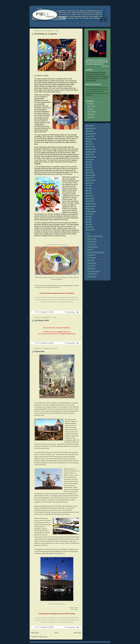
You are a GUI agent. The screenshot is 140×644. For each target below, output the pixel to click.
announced (66, 286)
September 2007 (91, 180)
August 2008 (90, 159)
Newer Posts (35, 633)
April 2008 (89, 167)
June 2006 (89, 219)
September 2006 (91, 211)
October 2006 (90, 209)
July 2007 (89, 185)
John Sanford (91, 276)
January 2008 (90, 172)
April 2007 (89, 193)
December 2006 (91, 204)
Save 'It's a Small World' (95, 236)
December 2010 (91, 128)
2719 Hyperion (92, 241)
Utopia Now (39, 351)
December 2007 (91, 175)
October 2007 (90, 178)
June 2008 (89, 165)
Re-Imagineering (37, 24)
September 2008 (91, 157)
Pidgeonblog (91, 268)
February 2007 (90, 198)
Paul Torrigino (92, 258)
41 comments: (71, 627)
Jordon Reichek (92, 274)
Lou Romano (91, 266)
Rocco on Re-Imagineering (96, 252)
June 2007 (89, 188)
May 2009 (89, 141)
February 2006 (90, 230)
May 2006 (89, 222)
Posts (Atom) (43, 637)
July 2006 (89, 217)
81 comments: (71, 312)
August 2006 (90, 214)
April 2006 (89, 224)
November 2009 (91, 134)
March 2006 (89, 227)
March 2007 (89, 196)
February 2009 (90, 147)
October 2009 (90, 136)
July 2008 (89, 162)
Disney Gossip (92, 239)
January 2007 (90, 201)
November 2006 (91, 206)
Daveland (90, 250)
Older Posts (77, 633)
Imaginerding (91, 255)
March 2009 (89, 144)
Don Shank (91, 260)
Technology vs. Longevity (46, 34)
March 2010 (89, 131)
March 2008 (89, 170)
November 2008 (91, 152)
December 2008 (91, 149)
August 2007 (90, 183)
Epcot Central (92, 244)
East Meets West (42, 320)
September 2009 (91, 139)
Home (56, 633)
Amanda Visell (92, 263)
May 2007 (89, 191)
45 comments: (71, 343)
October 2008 (90, 154)
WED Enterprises (93, 247)
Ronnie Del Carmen (93, 271)
